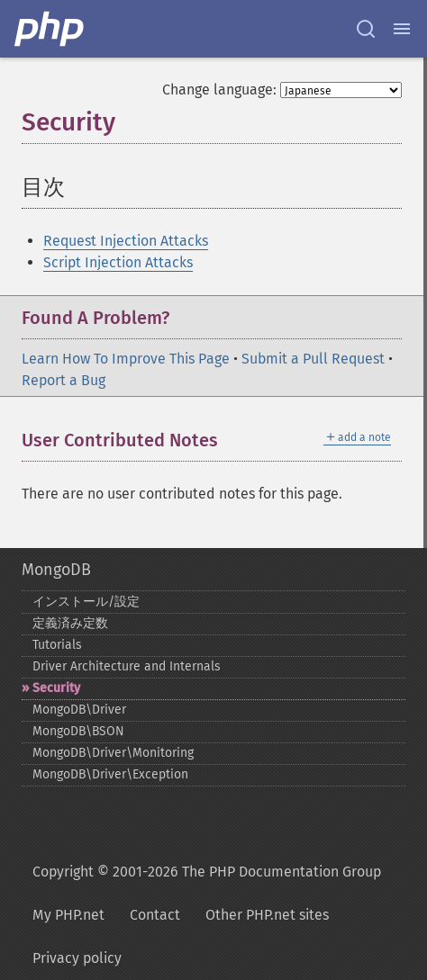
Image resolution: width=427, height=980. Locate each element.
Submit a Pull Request (313, 359)
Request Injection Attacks (126, 241)
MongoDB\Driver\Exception (110, 774)
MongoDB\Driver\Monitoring (113, 753)
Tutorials (57, 645)
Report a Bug (64, 380)
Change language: (219, 90)
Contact (155, 915)
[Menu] (402, 29)
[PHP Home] (50, 29)
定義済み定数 (70, 623)
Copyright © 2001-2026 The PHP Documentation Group (207, 872)
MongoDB (56, 570)
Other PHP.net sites (267, 915)
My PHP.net (68, 915)
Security (56, 688)
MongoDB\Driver (79, 710)
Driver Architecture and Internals (127, 666)
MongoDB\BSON (78, 731)
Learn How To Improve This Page (126, 359)
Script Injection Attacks (118, 262)
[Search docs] (366, 29)
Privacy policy (77, 958)
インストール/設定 (86, 602)
